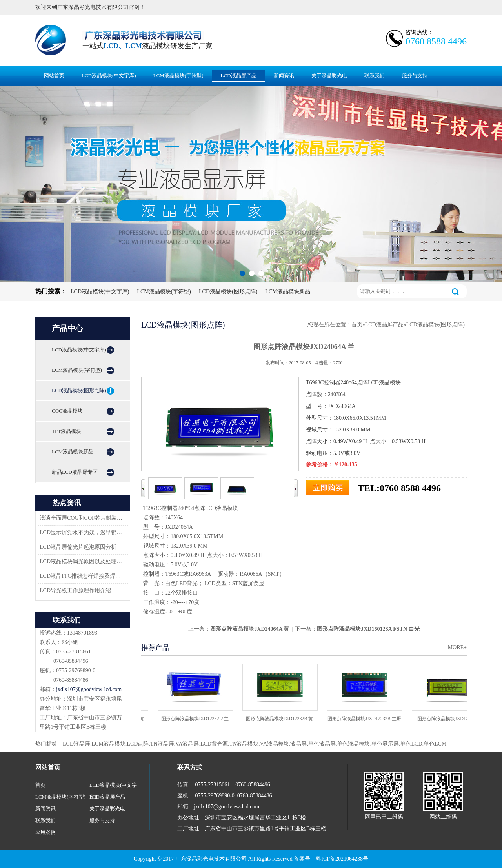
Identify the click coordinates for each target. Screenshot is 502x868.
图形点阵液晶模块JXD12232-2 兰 (196, 719)
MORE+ (457, 647)
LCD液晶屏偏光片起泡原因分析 (78, 547)
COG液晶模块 (67, 411)
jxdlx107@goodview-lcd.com (89, 689)
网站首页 (54, 76)
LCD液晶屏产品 (239, 76)
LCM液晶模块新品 (287, 292)
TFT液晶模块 (66, 431)
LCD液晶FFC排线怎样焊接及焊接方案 (82, 576)
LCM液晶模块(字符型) (178, 76)
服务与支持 (415, 76)
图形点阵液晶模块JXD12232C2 (450, 719)
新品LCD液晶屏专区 (75, 472)
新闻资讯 (284, 76)
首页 (357, 325)
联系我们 (375, 76)
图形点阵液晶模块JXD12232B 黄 (281, 719)
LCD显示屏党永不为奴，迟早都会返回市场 (82, 532)
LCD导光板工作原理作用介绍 (75, 590)
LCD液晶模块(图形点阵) (228, 292)
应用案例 (45, 832)
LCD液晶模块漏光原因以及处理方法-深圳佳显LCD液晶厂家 (82, 561)
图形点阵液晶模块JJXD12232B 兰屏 (366, 719)
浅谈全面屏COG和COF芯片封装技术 (82, 518)
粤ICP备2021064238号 (342, 859)
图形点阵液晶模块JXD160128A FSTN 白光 (368, 629)
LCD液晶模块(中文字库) (109, 76)
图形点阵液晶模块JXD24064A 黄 (250, 629)
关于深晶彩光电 (329, 76)
